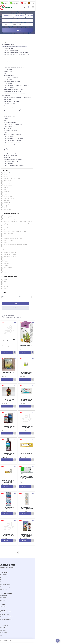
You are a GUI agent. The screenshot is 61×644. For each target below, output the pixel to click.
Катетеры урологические (11, 57)
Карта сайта (4, 635)
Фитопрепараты (8, 100)
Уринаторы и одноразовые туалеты (13, 90)
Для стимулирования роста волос (13, 159)
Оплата (2, 582)
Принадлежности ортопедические (13, 124)
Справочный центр (6, 614)
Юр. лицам (3, 600)
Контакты (3, 584)
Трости (6, 133)
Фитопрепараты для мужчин (11, 102)
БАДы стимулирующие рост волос (13, 139)
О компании (4, 577)
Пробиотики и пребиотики (11, 77)
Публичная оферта (5, 587)
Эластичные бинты (9, 49)
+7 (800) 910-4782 (8, 568)
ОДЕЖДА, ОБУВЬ (19, 16)
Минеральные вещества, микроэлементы (15, 65)
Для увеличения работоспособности (14, 145)
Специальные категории (10, 114)
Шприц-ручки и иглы (9, 106)
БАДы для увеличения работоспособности (14, 46)
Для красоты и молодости (11, 161)
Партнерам (3, 633)
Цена (4, 292)
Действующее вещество (10, 213)
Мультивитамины (9, 151)
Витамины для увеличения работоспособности (16, 55)
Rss (1, 638)
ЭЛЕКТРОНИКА (8, 16)
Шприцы (6, 120)
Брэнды (5, 170)
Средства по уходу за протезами (13, 135)
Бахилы (6, 118)
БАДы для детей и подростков (12, 153)
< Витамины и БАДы (8, 44)
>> (17, 554)
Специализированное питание (12, 81)
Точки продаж (4, 628)
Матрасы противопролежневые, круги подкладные (18, 98)
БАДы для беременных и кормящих (14, 165)
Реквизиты (3, 592)
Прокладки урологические (11, 51)
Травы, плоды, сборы (10, 116)
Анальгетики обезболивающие (12, 92)
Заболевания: (6, 250)
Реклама (3, 630)
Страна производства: (9, 277)
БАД (5, 73)
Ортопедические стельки (11, 130)
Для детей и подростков (10, 155)
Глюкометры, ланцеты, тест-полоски (14, 67)
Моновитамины (8, 71)
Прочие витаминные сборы (11, 59)
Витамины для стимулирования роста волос (16, 53)
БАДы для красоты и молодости (13, 141)
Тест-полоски (7, 128)
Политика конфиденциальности (9, 589)
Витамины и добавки (9, 108)
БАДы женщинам (9, 163)
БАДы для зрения (9, 137)
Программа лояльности (7, 622)
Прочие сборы (8, 147)
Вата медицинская (9, 75)
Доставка (3, 579)
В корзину (7, 353)
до (25, 296)
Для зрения (7, 157)
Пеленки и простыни (9, 88)
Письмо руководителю (7, 619)
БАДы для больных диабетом (12, 143)
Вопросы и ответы (5, 617)
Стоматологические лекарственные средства (16, 86)
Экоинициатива (8, 79)
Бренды (3, 603)
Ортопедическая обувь (10, 122)
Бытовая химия (8, 69)
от (8, 296)
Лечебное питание (9, 84)
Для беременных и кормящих (12, 149)
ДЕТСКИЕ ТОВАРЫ (32, 16)
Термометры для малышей (11, 112)
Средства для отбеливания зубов (13, 110)
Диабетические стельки (10, 104)
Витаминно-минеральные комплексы (14, 63)
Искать (18, 30)
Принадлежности (8, 126)
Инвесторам (4, 598)
